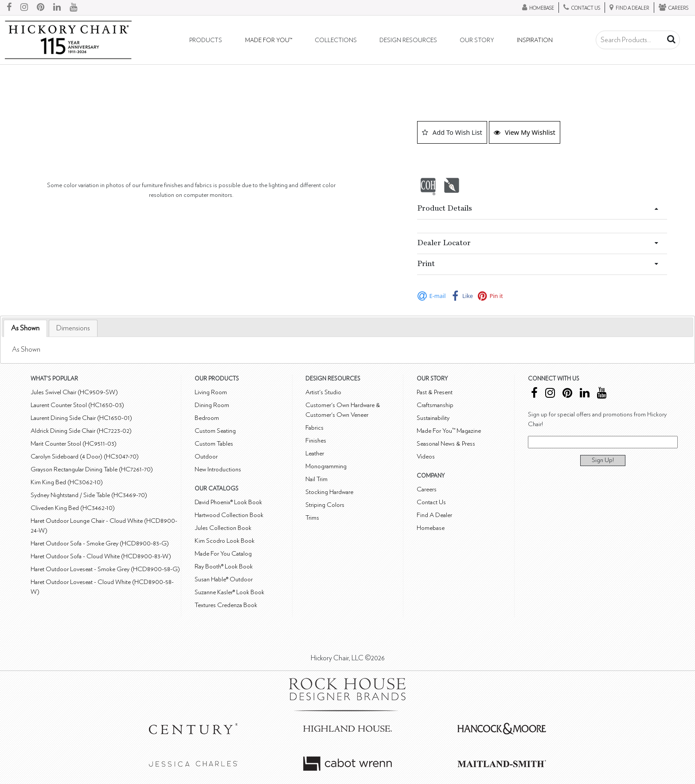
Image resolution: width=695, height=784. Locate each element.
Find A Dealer (434, 515)
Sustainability (433, 418)
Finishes (316, 441)
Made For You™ (269, 40)
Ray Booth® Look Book (224, 566)
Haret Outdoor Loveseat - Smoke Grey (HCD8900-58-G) (105, 569)
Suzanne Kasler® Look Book (229, 592)
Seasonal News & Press (446, 444)
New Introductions (218, 469)
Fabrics (314, 428)
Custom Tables (214, 444)
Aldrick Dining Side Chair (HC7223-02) (81, 431)
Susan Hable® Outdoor (224, 579)
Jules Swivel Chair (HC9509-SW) (74, 392)
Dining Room (212, 405)
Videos (426, 457)
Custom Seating (215, 431)
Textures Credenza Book (226, 605)
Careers (427, 489)
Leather (315, 453)
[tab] (25, 328)
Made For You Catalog (223, 554)
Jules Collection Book (223, 528)
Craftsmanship (435, 405)
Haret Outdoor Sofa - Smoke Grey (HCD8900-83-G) (100, 543)
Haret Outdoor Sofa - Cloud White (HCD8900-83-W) (101, 556)
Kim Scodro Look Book (225, 541)
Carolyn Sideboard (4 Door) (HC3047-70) (85, 457)
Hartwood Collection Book (229, 515)
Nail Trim (316, 479)
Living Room (211, 392)
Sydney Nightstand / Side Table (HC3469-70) (89, 495)
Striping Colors (325, 505)
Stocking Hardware (329, 492)
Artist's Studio (323, 392)
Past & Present (435, 392)
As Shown (25, 328)
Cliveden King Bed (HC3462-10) (73, 508)
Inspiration (535, 40)
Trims (312, 518)
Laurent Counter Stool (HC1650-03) (77, 405)
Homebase (431, 528)
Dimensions (73, 328)
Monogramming (326, 466)
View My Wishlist (525, 132)
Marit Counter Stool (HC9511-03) (74, 444)
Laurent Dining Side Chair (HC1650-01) (81, 418)
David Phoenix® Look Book (228, 502)
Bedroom (207, 418)
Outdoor (206, 457)
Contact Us (431, 502)
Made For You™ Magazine (449, 431)
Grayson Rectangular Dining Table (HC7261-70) (92, 469)
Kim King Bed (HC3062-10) (67, 482)
